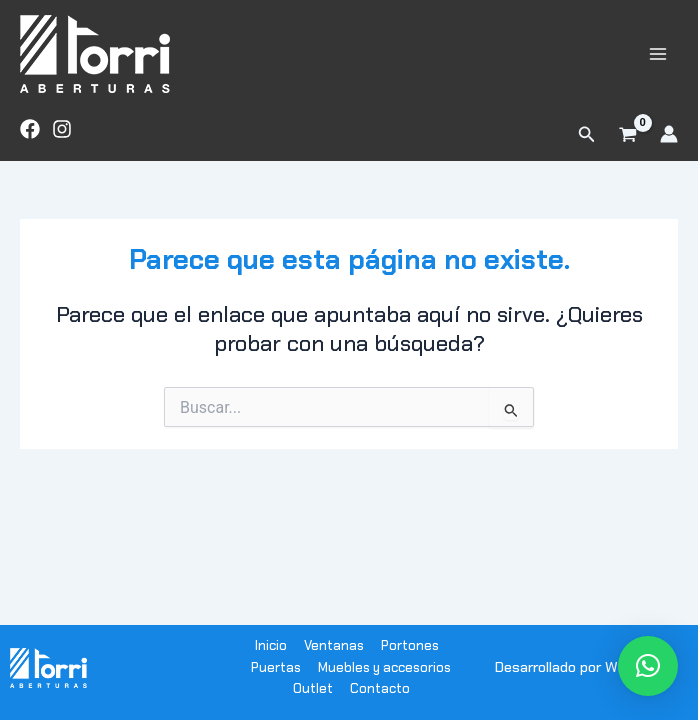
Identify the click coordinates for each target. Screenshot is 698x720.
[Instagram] (62, 129)
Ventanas (334, 645)
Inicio (271, 645)
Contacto (380, 688)
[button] (587, 134)
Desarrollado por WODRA (575, 667)
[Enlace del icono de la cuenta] (669, 134)
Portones (410, 645)
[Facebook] (30, 129)
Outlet (313, 688)
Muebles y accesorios (384, 667)
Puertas (276, 667)
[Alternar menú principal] (658, 53)
